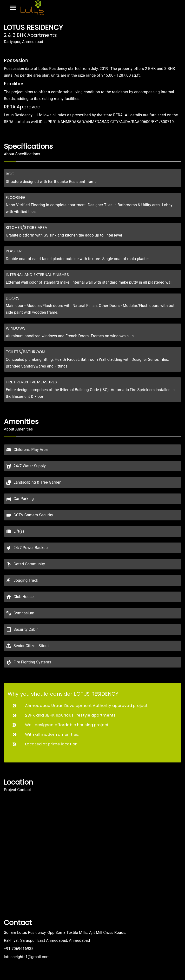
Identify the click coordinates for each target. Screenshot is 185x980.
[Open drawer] (13, 8)
